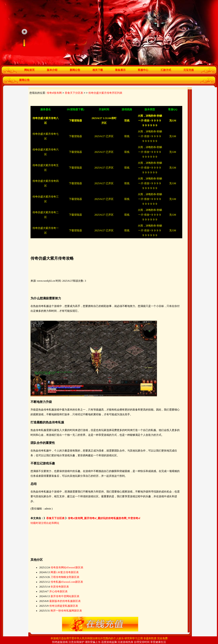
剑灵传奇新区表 (60, 587)
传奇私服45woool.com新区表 (67, 582)
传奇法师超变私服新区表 (64, 606)
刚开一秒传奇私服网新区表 (66, 611)
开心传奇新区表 (58, 591)
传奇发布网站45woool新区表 (67, 567)
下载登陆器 (75, 136)
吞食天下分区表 (74, 93)
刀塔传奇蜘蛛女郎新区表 (65, 577)
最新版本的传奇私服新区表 (65, 601)
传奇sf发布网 (54, 93)
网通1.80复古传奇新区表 (65, 572)
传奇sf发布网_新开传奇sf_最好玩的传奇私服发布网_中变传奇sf (104, 518)
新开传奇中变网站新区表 (65, 596)
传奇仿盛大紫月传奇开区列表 (105, 93)
